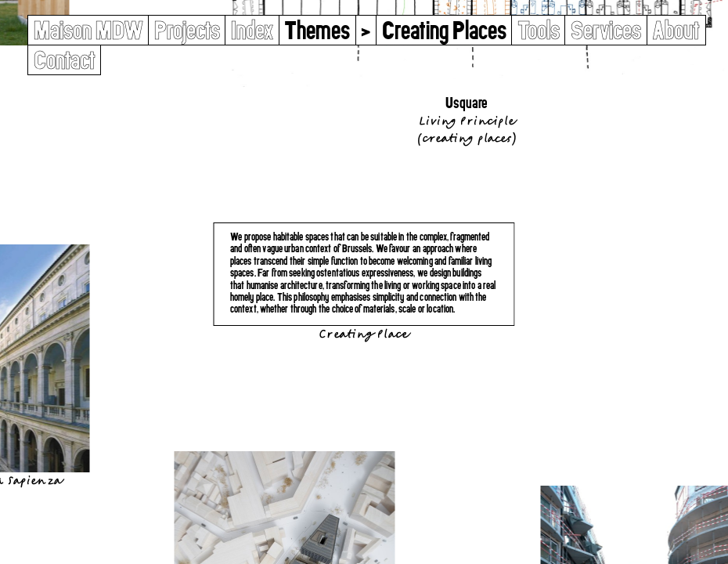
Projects (187, 30)
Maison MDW (88, 30)
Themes (317, 30)
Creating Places (467, 138)
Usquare (467, 103)
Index (252, 30)
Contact (65, 60)
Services (606, 30)
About (676, 30)
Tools (539, 30)
